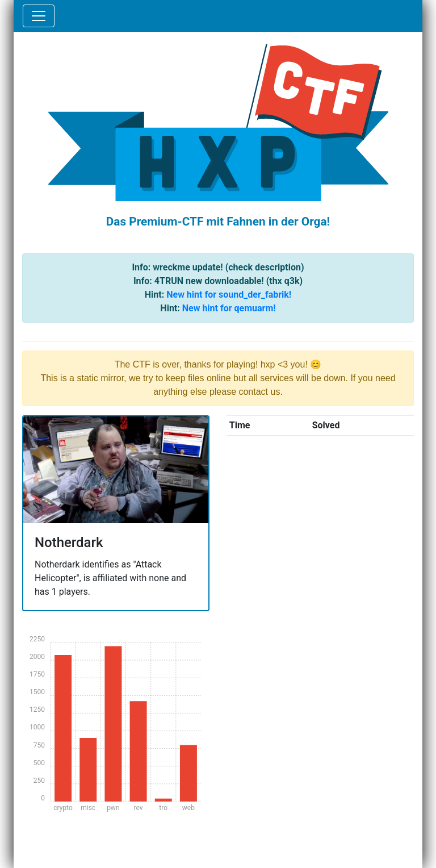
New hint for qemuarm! (229, 308)
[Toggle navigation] (39, 16)
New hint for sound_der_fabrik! (229, 295)
